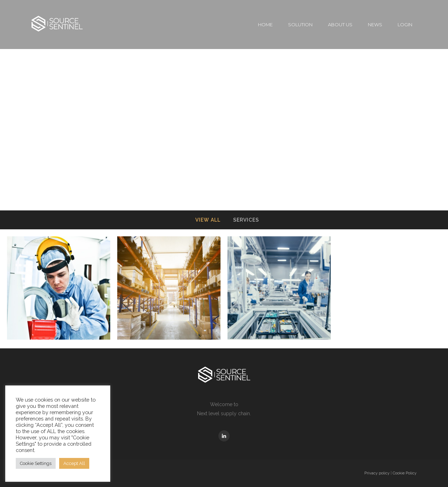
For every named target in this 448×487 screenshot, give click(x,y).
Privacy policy (377, 473)
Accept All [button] (74, 463)
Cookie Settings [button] (36, 463)
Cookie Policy (405, 473)
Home (265, 25)
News (375, 25)
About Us (340, 25)
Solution (300, 25)
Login (405, 25)
